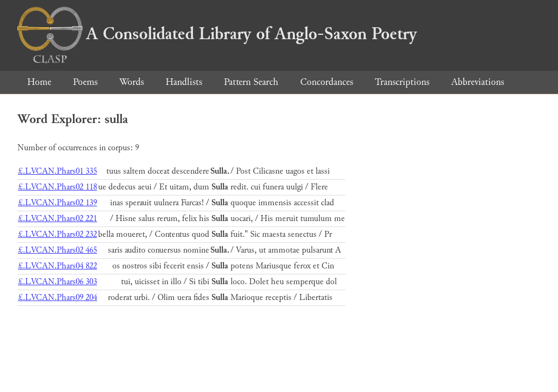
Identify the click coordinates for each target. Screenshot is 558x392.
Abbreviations (478, 82)
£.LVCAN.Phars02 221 (57, 219)
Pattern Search (251, 82)
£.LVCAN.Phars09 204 (57, 298)
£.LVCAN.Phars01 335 (57, 171)
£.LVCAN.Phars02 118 (57, 187)
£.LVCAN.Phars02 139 (57, 203)
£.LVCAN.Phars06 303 (57, 282)
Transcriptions (402, 82)
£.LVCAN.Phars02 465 (57, 250)
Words (132, 82)
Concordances (327, 82)
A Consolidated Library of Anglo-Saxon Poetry (217, 34)
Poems (85, 82)
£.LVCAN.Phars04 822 (57, 266)
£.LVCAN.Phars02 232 (57, 234)
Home (39, 82)
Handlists (184, 82)
